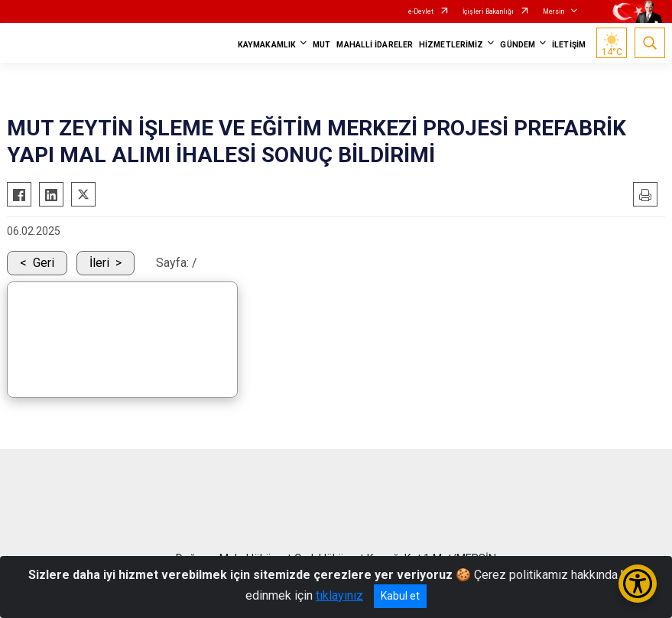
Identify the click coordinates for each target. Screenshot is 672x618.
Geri (44, 263)
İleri (99, 263)
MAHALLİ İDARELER (375, 45)
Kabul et (400, 596)
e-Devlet (421, 11)
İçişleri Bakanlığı (488, 11)
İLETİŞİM (569, 45)
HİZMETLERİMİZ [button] (451, 45)
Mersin (554, 11)
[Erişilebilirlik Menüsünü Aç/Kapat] (638, 584)
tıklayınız (339, 595)
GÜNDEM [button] (518, 45)
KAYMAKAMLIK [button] (267, 45)
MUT (321, 45)
